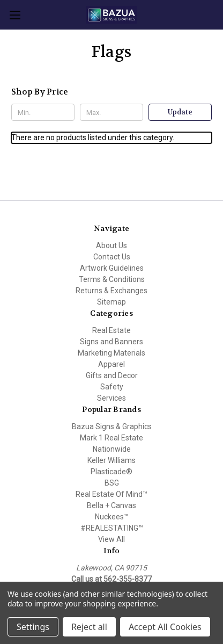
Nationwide (112, 449)
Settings (33, 627)
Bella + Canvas (111, 505)
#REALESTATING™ (112, 528)
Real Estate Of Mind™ (111, 494)
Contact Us (112, 257)
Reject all (89, 627)
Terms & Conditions (112, 279)
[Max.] (111, 112)
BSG (112, 483)
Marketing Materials (111, 353)
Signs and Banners (111, 342)
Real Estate (111, 330)
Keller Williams (111, 460)
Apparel (111, 364)
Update (180, 112)
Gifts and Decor (112, 375)
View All (111, 539)
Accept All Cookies (165, 627)
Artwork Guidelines (112, 268)
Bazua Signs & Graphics (112, 426)
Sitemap (111, 302)
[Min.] (43, 112)
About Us (111, 245)
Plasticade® (111, 472)
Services (111, 398)
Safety (112, 387)
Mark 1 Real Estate (111, 438)
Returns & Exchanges (111, 291)
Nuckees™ (112, 517)
